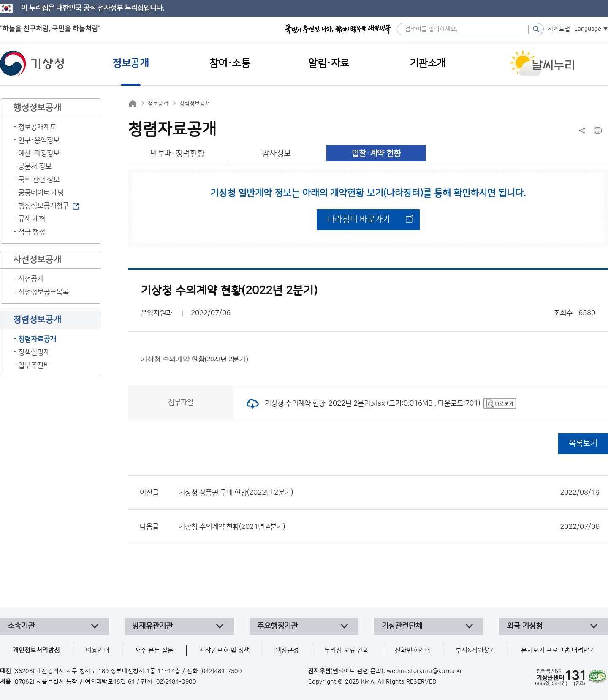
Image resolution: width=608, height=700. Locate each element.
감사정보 (277, 154)
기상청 (32, 63)
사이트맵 (559, 29)
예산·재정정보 (39, 153)
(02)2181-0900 (175, 682)
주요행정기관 (277, 626)
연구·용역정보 (39, 140)
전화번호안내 (413, 650)
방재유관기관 (152, 626)
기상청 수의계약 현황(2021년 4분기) (389, 527)
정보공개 (158, 104)
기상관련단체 (402, 626)
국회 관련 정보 (39, 180)
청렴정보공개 (195, 104)
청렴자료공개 (37, 339)
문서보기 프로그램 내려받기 (558, 650)
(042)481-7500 (221, 671)
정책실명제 (34, 352)
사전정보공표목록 (43, 292)
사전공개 (31, 279)
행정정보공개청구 (43, 206)
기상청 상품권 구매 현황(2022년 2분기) (389, 493)
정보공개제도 (37, 127)
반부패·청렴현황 (177, 154)
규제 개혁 (32, 219)
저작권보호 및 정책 (225, 650)
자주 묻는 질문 (154, 650)
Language (588, 29)
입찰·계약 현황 (376, 154)
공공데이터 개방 (41, 193)
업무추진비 (34, 365)
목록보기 (583, 443)
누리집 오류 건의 (347, 650)
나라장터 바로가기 (359, 220)
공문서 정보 (35, 166)
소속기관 (21, 626)
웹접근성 (287, 650)
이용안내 (98, 650)
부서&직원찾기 (475, 650)
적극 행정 (32, 232)
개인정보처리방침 (36, 650)
